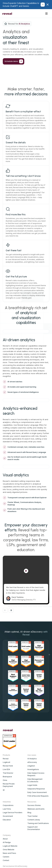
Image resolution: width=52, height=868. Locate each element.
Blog (29, 813)
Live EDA (6, 769)
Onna (5, 780)
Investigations (33, 769)
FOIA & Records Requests (38, 796)
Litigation (31, 766)
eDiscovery (32, 762)
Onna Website (9, 850)
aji (4, 790)
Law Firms (7, 809)
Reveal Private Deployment (9, 785)
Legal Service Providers (13, 813)
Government (8, 816)
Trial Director (8, 773)
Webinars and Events (36, 809)
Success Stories (34, 805)
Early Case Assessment (37, 792)
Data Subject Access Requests (36, 774)
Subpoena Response (36, 789)
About (5, 839)
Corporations (8, 805)
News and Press (9, 853)
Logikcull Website (10, 846)
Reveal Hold (8, 766)
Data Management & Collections (35, 780)
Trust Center (33, 816)
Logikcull (6, 762)
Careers (6, 857)
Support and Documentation (34, 828)
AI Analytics (32, 759)
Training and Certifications (38, 823)
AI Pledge (7, 842)
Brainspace (7, 777)
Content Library (34, 820)
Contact (6, 860)
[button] (46, 14)
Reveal (6, 759)
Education (7, 820)
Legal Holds (32, 785)
